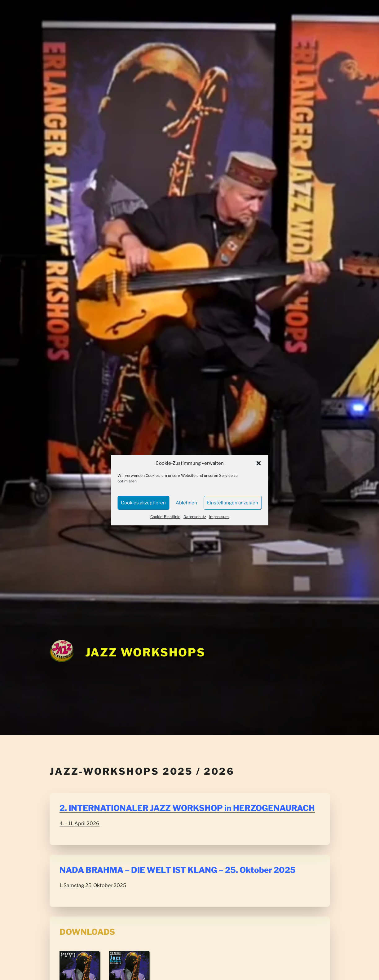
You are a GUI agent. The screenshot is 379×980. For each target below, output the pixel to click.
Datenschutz (195, 517)
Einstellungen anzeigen (233, 503)
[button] (258, 463)
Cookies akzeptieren (143, 503)
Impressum (219, 517)
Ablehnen (186, 503)
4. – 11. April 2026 (79, 823)
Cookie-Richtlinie (165, 517)
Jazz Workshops (145, 652)
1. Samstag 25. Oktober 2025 (93, 885)
